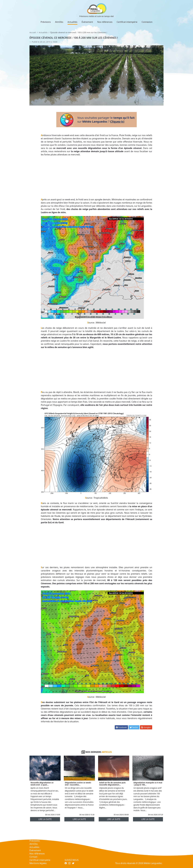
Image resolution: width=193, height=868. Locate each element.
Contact (33, 857)
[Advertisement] (97, 177)
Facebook (121, 727)
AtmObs (59, 22)
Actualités (72, 22)
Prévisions (46, 22)
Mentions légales (38, 863)
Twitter (134, 727)
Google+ (146, 727)
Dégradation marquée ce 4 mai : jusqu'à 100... (148, 784)
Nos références (105, 22)
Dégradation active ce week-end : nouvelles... (78, 784)
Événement (87, 22)
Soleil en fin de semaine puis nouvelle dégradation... (112, 784)
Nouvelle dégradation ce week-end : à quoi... (42, 784)
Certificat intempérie (127, 22)
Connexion (147, 22)
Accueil (33, 32)
